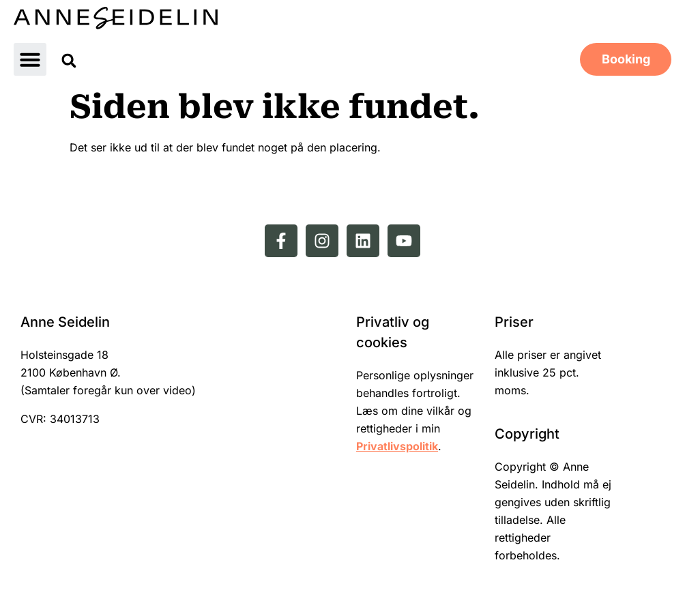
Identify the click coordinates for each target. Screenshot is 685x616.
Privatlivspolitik (397, 446)
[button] (30, 59)
